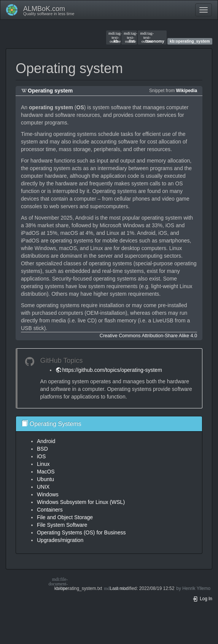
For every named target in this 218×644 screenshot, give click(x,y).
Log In (202, 599)
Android (46, 441)
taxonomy (152, 37)
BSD (42, 449)
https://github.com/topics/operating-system (112, 370)
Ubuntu (45, 479)
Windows (48, 494)
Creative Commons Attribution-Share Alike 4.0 (148, 336)
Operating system (50, 91)
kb (113, 37)
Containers (50, 510)
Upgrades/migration (60, 540)
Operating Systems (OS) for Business (81, 532)
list (129, 37)
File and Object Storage (65, 517)
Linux (43, 464)
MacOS (46, 472)
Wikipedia (187, 91)
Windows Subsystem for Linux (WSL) (81, 502)
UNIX (43, 487)
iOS (41, 456)
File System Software (62, 525)
